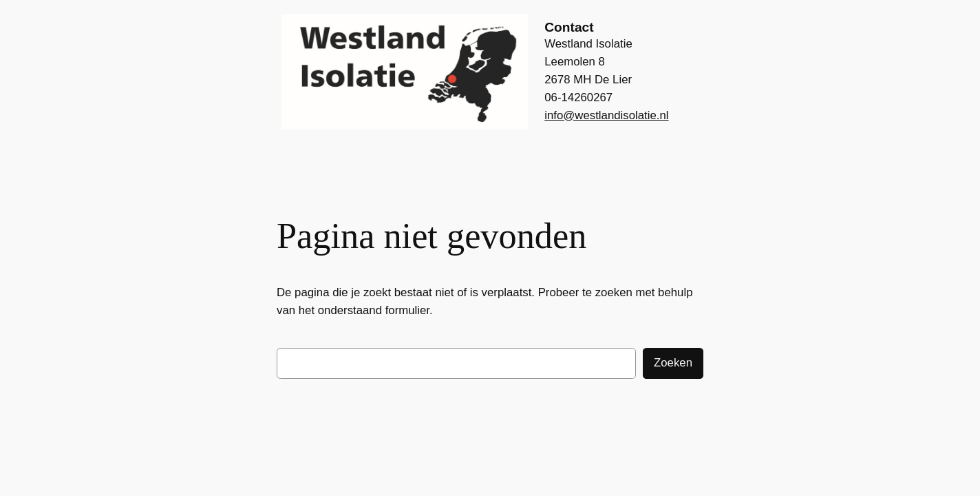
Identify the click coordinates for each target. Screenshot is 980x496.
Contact (569, 27)
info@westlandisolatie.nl (606, 115)
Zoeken (673, 363)
